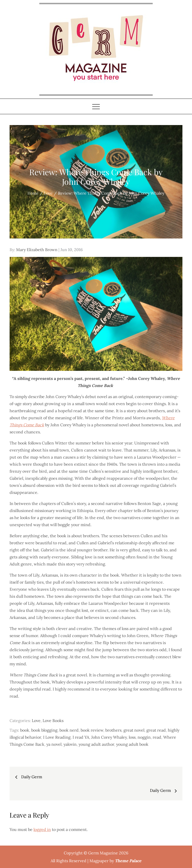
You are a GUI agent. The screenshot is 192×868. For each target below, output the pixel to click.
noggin (144, 737)
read (157, 737)
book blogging (44, 730)
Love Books (53, 721)
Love (36, 721)
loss (132, 737)
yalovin (70, 744)
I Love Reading (57, 737)
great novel (134, 730)
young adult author (96, 744)
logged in (42, 829)
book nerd (69, 730)
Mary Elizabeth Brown (37, 250)
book (25, 730)
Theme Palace (128, 861)
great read (156, 730)
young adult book (132, 744)
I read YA (81, 737)
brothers (113, 730)
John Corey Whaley (109, 737)
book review (92, 730)
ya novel (54, 744)
